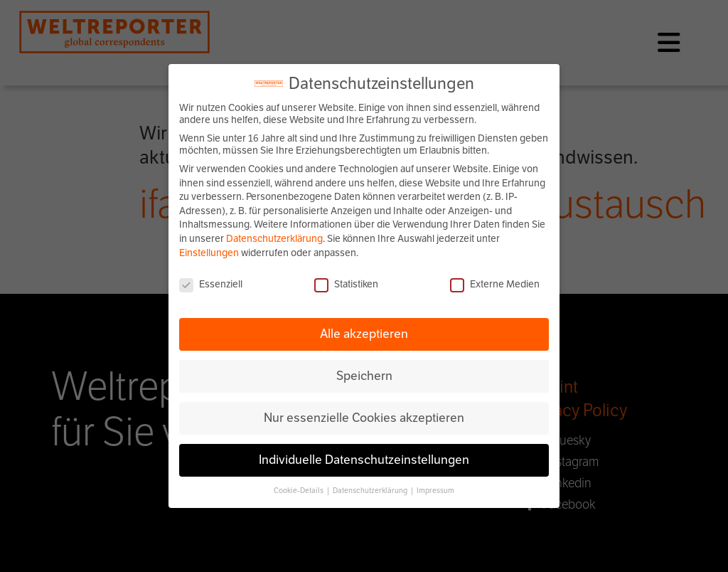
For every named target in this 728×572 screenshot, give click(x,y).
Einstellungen (209, 253)
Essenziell (211, 284)
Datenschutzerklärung (274, 239)
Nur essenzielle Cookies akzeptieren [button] (364, 418)
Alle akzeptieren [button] (364, 334)
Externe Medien (495, 284)
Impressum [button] (435, 491)
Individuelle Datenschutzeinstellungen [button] (364, 460)
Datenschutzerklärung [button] (371, 491)
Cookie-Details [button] (299, 491)
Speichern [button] (364, 376)
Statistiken (346, 284)
